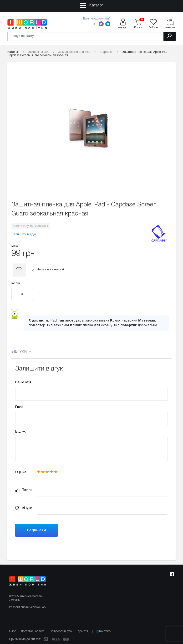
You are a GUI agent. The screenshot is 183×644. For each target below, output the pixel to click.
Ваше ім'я (23, 383)
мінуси (24, 508)
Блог (12, 631)
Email (19, 407)
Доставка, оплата (33, 631)
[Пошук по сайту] (91, 36)
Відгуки (21, 352)
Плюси (24, 490)
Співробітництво (61, 631)
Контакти (104, 631)
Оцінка (21, 472)
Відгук (20, 432)
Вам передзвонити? (97, 19)
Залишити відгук (24, 234)
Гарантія (82, 631)
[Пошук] (170, 36)
